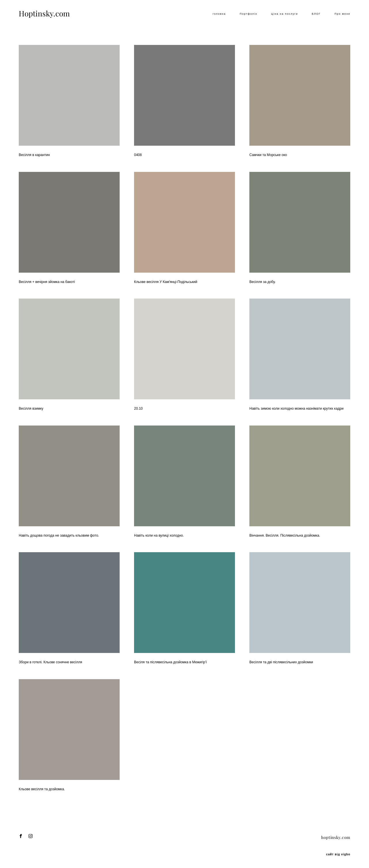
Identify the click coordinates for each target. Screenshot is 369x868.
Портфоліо (248, 14)
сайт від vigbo (338, 854)
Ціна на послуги (284, 14)
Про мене (342, 14)
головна (219, 14)
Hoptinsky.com (44, 14)
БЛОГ (316, 14)
